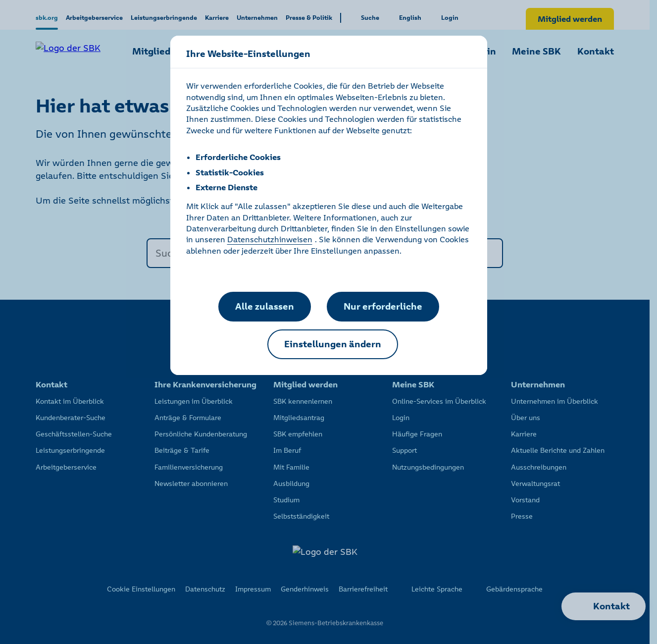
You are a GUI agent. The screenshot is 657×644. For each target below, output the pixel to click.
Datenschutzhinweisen (270, 239)
